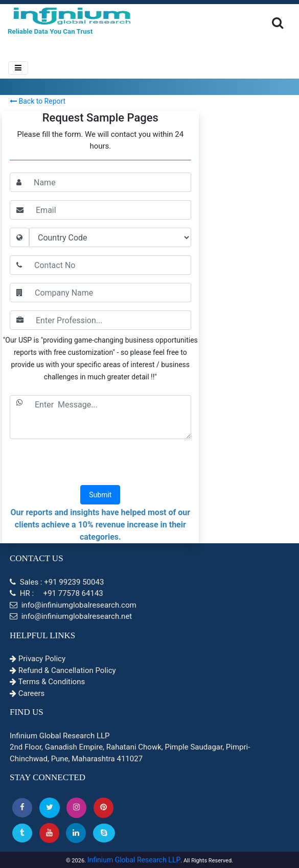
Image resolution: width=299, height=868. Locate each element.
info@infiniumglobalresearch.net (71, 616)
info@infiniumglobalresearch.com (73, 605)
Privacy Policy (38, 659)
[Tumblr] (22, 833)
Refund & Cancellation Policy (63, 670)
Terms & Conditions (47, 682)
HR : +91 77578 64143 (56, 593)
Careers (27, 693)
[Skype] (104, 833)
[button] (22, 807)
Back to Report (38, 101)
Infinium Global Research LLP (134, 860)
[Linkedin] (76, 833)
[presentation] (100, 463)
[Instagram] (76, 807)
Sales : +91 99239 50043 (57, 582)
